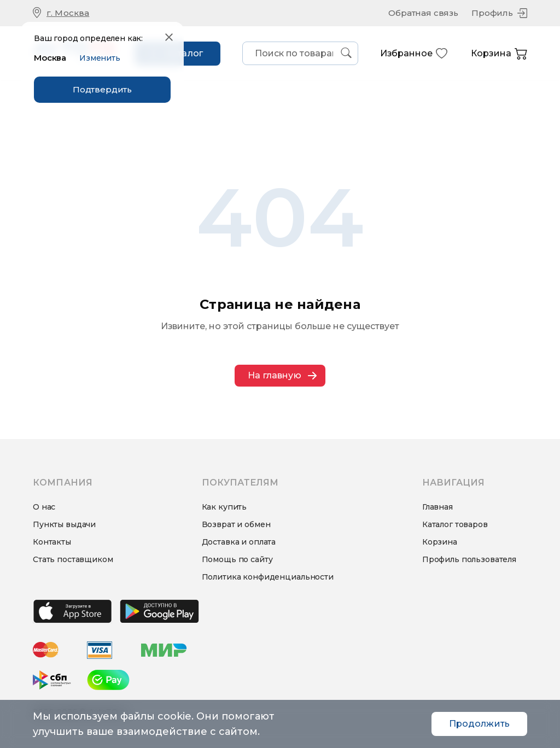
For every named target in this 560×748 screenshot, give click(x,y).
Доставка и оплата (239, 542)
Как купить (224, 507)
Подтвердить (102, 89)
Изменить (100, 58)
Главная (437, 507)
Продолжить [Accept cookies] (479, 724)
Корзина (499, 54)
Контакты (52, 542)
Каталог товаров (455, 524)
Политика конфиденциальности (268, 577)
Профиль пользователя (469, 559)
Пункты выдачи (64, 524)
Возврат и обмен (236, 524)
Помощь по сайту (237, 559)
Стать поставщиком (73, 559)
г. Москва (68, 13)
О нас (44, 507)
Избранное (414, 54)
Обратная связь (423, 13)
